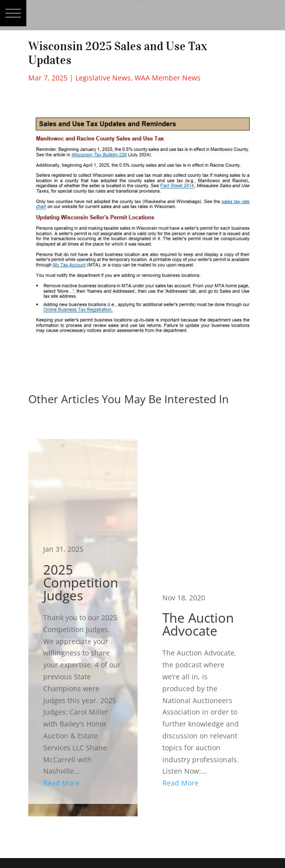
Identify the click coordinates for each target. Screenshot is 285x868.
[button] (13, 13)
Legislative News (103, 78)
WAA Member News (168, 78)
